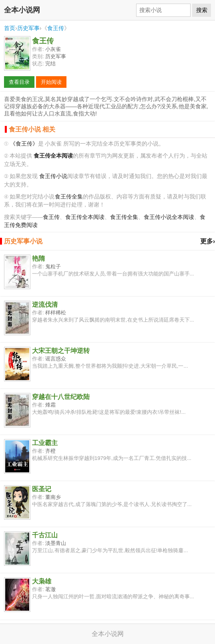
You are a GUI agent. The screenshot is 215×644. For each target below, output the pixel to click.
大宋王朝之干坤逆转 (61, 351)
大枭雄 (42, 581)
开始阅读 (51, 82)
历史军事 (28, 28)
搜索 (202, 10)
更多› (208, 241)
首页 (10, 28)
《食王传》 (24, 144)
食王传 (56, 28)
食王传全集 (69, 197)
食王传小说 (53, 176)
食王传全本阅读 (85, 217)
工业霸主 (45, 443)
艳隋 (38, 258)
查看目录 (19, 82)
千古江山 (45, 535)
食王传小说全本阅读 (169, 217)
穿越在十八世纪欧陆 (61, 397)
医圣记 (42, 489)
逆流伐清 (45, 305)
